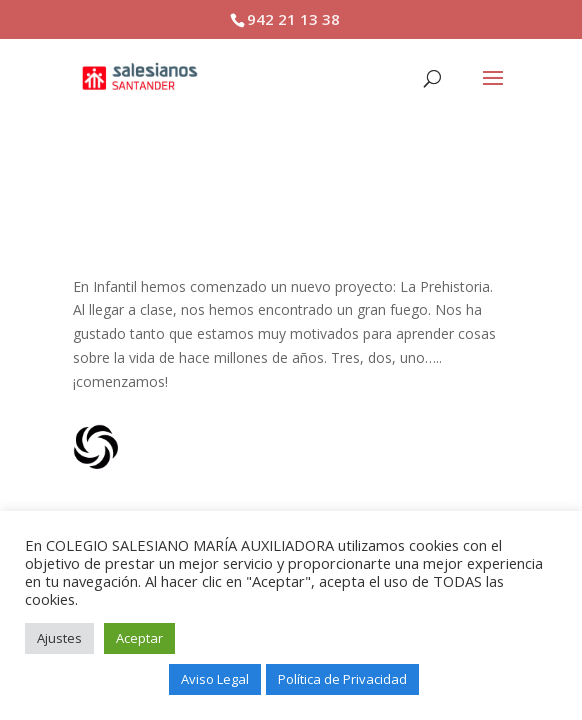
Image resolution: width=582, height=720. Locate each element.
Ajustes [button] (59, 638)
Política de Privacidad (342, 679)
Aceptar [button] (139, 638)
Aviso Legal (215, 679)
